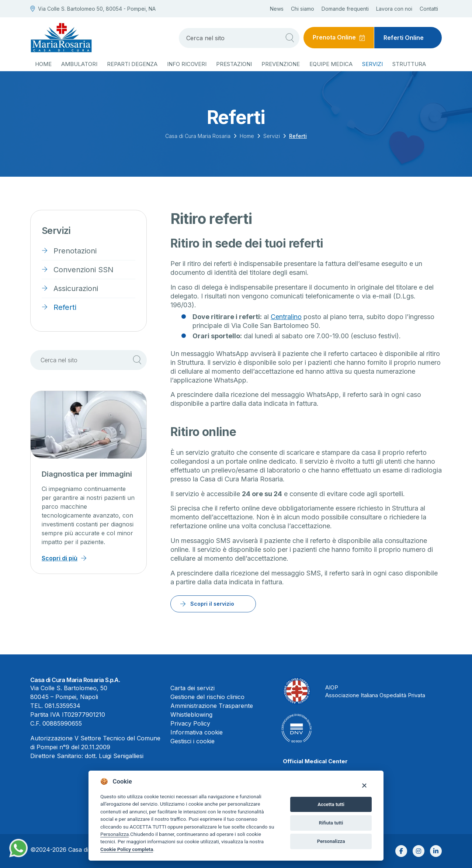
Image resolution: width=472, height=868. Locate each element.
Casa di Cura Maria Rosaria (198, 136)
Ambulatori (79, 64)
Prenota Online (334, 38)
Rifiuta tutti (331, 823)
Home (43, 64)
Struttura (409, 64)
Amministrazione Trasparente (212, 706)
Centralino (286, 317)
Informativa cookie (197, 732)
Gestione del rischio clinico (207, 697)
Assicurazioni (76, 288)
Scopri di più (60, 558)
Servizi (372, 64)
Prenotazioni (75, 251)
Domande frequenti (345, 9)
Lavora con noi (394, 9)
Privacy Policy (190, 723)
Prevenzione (281, 64)
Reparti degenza (132, 64)
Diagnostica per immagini (87, 474)
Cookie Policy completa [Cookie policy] (127, 849)
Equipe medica (331, 64)
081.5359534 (63, 706)
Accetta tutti (331, 804)
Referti (65, 307)
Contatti (429, 9)
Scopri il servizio (212, 604)
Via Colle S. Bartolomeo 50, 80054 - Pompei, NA (93, 9)
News (277, 9)
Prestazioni (234, 64)
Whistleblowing (191, 715)
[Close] (364, 785)
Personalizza (114, 834)
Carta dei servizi (192, 688)
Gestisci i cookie (192, 741)
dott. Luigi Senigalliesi (114, 756)
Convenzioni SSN (84, 270)
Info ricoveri (187, 64)
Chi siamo (303, 9)
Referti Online (404, 38)
